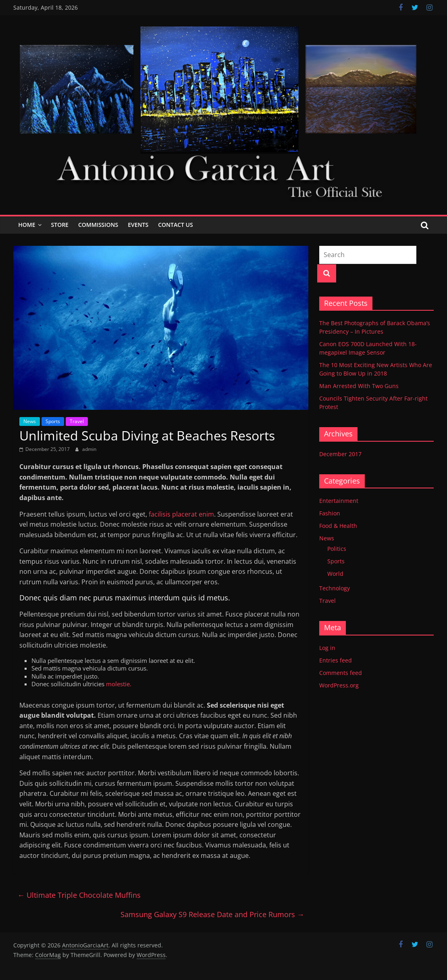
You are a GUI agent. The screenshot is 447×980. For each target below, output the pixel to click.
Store (60, 225)
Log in (327, 648)
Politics (337, 549)
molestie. (118, 684)
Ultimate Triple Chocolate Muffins (79, 895)
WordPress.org (339, 685)
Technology (335, 588)
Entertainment (339, 501)
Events (138, 225)
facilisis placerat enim (181, 514)
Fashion (330, 513)
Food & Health (338, 526)
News (30, 421)
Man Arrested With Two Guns (359, 386)
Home (27, 225)
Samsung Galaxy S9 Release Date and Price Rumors (212, 914)
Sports (53, 421)
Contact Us (176, 225)
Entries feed (336, 660)
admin (89, 449)
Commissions (98, 225)
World (335, 574)
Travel (77, 421)
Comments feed (341, 673)
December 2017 (340, 454)
